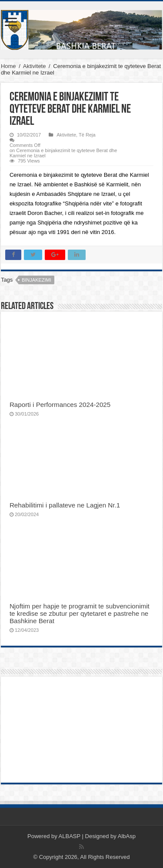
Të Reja (87, 135)
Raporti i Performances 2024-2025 (60, 405)
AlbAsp (127, 836)
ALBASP (70, 836)
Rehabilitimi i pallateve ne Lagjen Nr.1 (65, 505)
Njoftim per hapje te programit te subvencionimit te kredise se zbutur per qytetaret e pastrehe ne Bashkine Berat (80, 613)
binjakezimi (37, 280)
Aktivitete (35, 66)
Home (8, 66)
